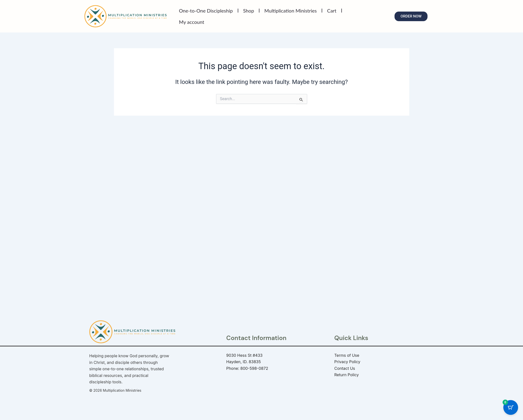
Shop (249, 11)
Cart (332, 11)
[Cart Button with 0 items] (511, 406)
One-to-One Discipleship (206, 11)
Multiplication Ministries (291, 11)
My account (192, 22)
